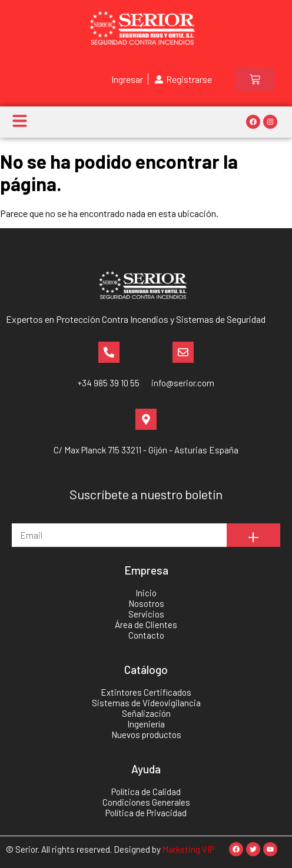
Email (23, 518)
